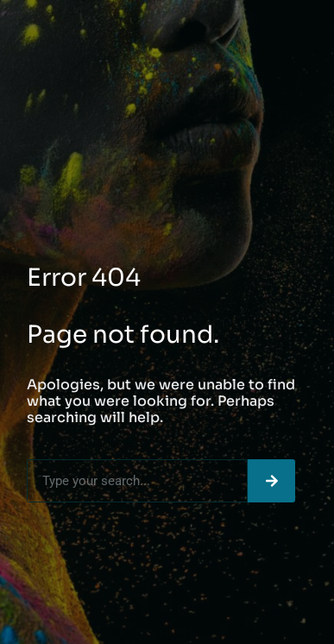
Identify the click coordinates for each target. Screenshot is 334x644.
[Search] (271, 481)
